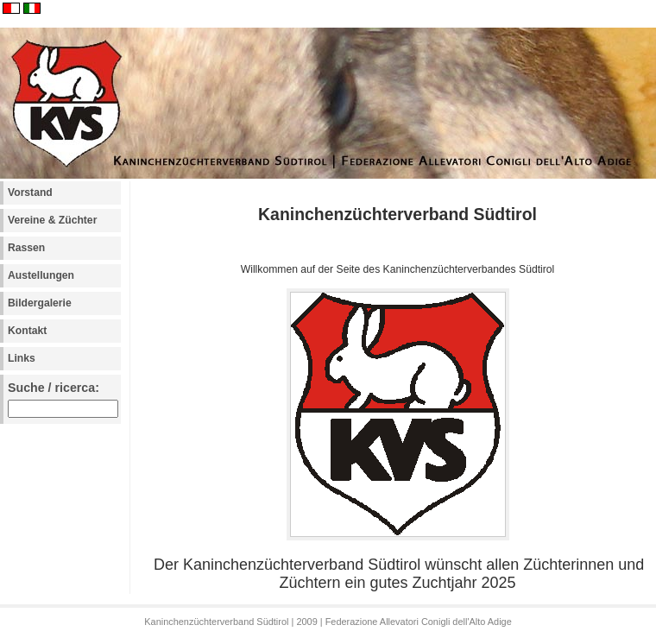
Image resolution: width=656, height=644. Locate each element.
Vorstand (30, 193)
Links (22, 358)
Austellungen (41, 275)
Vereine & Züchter (52, 220)
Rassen (26, 248)
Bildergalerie (40, 303)
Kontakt (27, 331)
